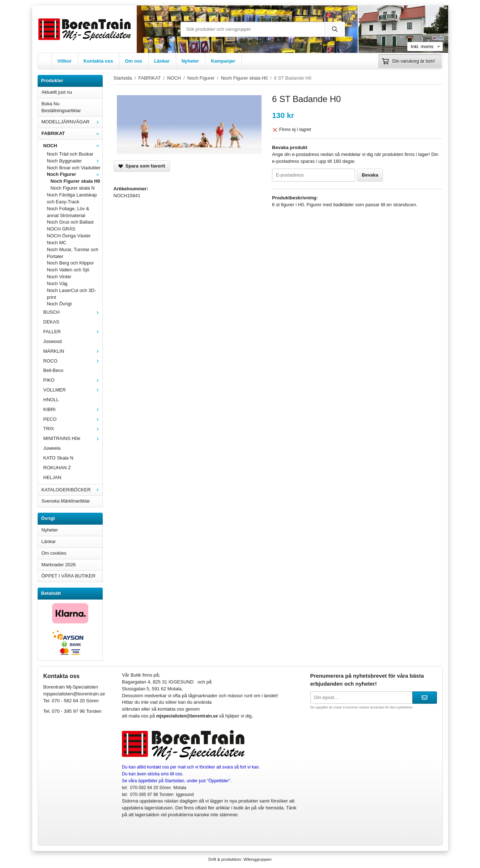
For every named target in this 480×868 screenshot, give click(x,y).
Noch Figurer (75, 174)
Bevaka (370, 175)
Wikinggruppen (258, 859)
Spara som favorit (142, 166)
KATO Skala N (58, 458)
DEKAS (51, 322)
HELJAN (52, 477)
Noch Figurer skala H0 (75, 181)
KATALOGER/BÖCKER (72, 490)
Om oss (133, 61)
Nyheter (190, 61)
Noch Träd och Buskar (70, 154)
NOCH (73, 146)
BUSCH (73, 312)
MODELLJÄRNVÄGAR (72, 122)
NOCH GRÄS (61, 229)
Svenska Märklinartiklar (66, 501)
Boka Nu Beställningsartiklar (61, 107)
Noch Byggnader (75, 161)
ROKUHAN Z (57, 468)
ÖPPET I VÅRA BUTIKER (69, 576)
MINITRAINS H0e (73, 438)
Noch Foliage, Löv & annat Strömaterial (68, 212)
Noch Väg (57, 283)
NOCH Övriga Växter (69, 236)
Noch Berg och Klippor (71, 263)
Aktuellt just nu (57, 92)
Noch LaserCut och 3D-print (72, 294)
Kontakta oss (98, 61)
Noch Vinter (59, 277)
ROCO (73, 361)
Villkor (64, 61)
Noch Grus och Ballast (70, 222)
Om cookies (54, 553)
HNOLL (51, 400)
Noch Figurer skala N (73, 188)
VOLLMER (73, 390)
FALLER (73, 332)
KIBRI (73, 409)
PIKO (73, 380)
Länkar (162, 61)
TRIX (73, 429)
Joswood (53, 341)
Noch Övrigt (60, 304)
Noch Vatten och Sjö (68, 270)
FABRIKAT (72, 133)
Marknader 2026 (59, 565)
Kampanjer (223, 61)
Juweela (52, 448)
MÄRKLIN (73, 351)
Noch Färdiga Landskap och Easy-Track (72, 198)
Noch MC (57, 243)
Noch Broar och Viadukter (74, 168)
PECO (73, 419)
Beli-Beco (54, 370)
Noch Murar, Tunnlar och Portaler (73, 253)
